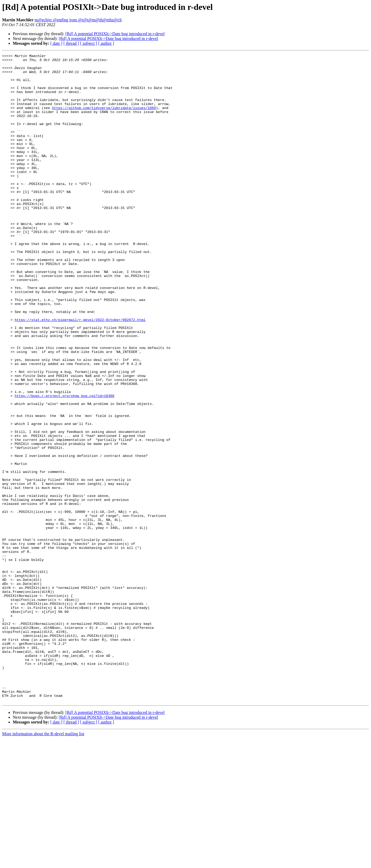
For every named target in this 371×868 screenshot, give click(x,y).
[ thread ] (71, 43)
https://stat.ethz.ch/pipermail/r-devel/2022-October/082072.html (80, 373)
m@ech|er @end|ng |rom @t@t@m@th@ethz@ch (78, 20)
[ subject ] (89, 43)
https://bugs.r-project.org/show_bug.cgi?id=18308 (64, 464)
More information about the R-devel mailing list (43, 863)
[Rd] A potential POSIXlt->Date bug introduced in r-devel (115, 34)
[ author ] (106, 43)
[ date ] (56, 43)
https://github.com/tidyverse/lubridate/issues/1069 (104, 119)
